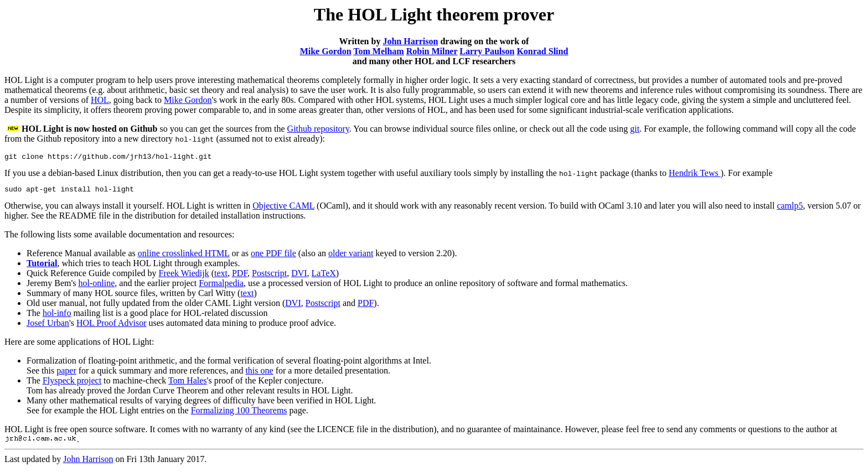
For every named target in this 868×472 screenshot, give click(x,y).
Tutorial (42, 266)
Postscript (269, 276)
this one (259, 374)
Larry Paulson (487, 51)
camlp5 (790, 209)
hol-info (57, 316)
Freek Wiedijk (184, 276)
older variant (351, 256)
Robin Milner (432, 51)
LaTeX (324, 276)
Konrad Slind (542, 51)
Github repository (318, 129)
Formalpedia (221, 286)
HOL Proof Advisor (112, 326)
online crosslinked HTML (184, 256)
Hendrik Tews (695, 175)
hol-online (97, 286)
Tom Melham (378, 51)
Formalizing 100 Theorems (239, 414)
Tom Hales (188, 384)
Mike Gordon (326, 51)
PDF (240, 276)
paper (66, 374)
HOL (100, 100)
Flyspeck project (72, 384)
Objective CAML (283, 209)
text (221, 276)
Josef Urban (48, 326)
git (635, 129)
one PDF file (273, 256)
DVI (299, 276)
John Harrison (410, 41)
